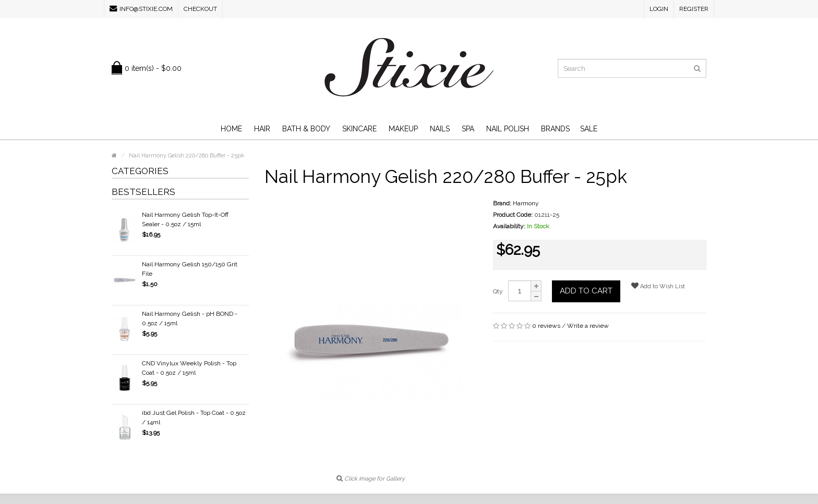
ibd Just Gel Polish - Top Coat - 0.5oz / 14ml (194, 417)
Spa (468, 129)
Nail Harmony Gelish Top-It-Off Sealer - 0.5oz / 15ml (185, 219)
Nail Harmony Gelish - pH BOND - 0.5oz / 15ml (190, 318)
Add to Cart (586, 291)
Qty (498, 291)
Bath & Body (306, 129)
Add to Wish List (658, 286)
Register (694, 9)
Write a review (588, 326)
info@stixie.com (141, 9)
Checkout (200, 9)
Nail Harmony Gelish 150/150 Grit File (190, 269)
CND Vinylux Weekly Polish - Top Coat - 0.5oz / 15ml (189, 368)
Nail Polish (508, 129)
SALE (589, 129)
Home (231, 129)
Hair (262, 129)
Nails (440, 129)
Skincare (359, 129)
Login (659, 9)
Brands (555, 129)
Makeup (403, 129)
